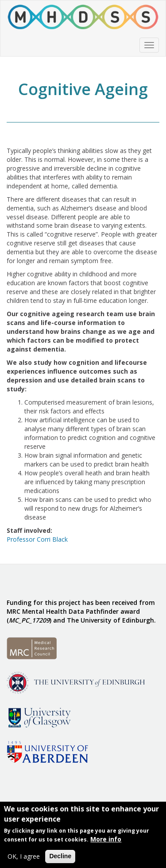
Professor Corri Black (37, 539)
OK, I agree (24, 858)
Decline (60, 858)
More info (106, 841)
